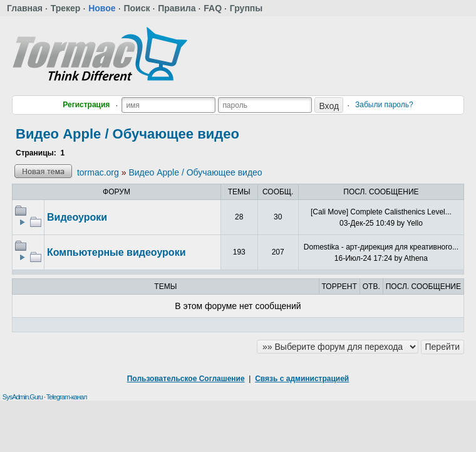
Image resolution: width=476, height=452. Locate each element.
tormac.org (98, 172)
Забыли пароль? (384, 105)
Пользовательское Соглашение (186, 379)
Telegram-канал (67, 397)
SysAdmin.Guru (23, 397)
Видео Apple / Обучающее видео (127, 134)
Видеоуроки (77, 217)
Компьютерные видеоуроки (116, 252)
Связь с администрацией (302, 379)
